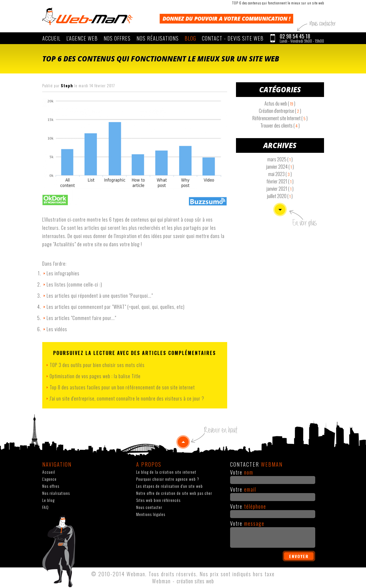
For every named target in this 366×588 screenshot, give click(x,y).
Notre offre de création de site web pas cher (174, 493)
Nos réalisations (158, 38)
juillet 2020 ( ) (280, 196)
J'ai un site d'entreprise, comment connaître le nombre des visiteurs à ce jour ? (127, 398)
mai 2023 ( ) (280, 174)
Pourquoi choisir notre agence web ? (168, 479)
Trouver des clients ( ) (280, 125)
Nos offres (117, 38)
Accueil (51, 38)
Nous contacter (149, 507)
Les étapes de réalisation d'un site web (169, 486)
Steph (67, 85)
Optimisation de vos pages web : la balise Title (95, 376)
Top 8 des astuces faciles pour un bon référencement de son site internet (122, 387)
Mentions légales (151, 514)
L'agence (49, 479)
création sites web (195, 581)
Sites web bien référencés (158, 500)
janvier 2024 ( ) (280, 167)
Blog (190, 38)
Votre (242, 472)
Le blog (48, 500)
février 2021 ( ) (280, 181)
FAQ (45, 507)
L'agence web (82, 38)
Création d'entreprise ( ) (280, 111)
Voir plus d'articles (280, 210)
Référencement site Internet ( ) (280, 118)
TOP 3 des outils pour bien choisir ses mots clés (97, 365)
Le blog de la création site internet (166, 472)
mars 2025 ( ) (280, 159)
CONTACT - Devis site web (233, 38)
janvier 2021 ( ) (280, 189)
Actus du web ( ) (280, 103)
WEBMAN (87, 16)
